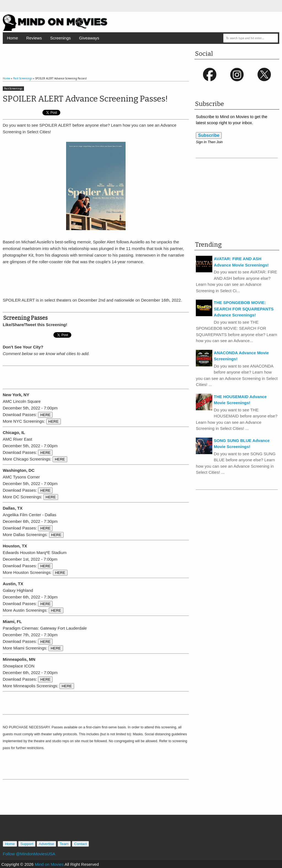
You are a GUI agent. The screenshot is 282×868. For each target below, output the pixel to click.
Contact (80, 844)
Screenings (60, 38)
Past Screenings (13, 89)
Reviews (34, 38)
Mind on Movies (49, 864)
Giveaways (89, 38)
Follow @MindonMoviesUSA (29, 854)
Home (12, 38)
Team (64, 844)
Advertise (47, 844)
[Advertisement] (96, 55)
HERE (45, 415)
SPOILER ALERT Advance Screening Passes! (85, 99)
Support (27, 844)
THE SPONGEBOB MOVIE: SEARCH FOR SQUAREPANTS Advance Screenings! (244, 309)
